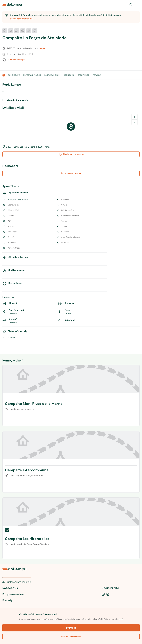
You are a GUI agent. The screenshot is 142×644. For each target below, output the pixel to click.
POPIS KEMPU (14, 75)
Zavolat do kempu (16, 60)
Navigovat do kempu (71, 154)
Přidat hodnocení (71, 173)
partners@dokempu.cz (21, 19)
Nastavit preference (71, 637)
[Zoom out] (135, 122)
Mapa (41, 48)
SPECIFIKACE (84, 75)
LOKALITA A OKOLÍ (52, 75)
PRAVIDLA (97, 75)
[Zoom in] (135, 117)
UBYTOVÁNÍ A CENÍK (32, 75)
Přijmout (71, 628)
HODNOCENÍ (69, 75)
